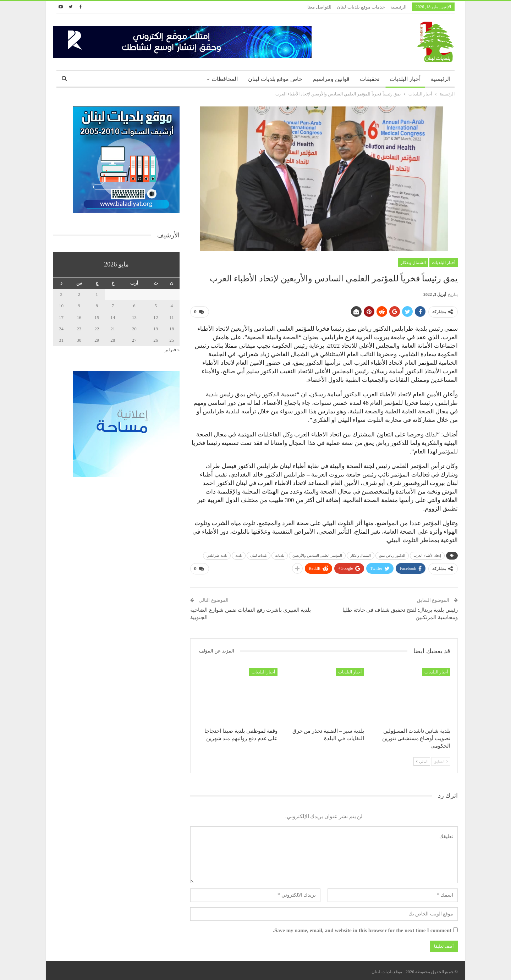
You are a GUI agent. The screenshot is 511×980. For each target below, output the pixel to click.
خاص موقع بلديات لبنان (275, 79)
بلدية (239, 554)
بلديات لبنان (259, 554)
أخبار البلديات (405, 79)
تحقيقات (370, 79)
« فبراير (172, 350)
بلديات (280, 554)
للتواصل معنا (319, 7)
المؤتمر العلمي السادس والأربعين (317, 554)
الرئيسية (399, 7)
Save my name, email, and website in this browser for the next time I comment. (362, 928)
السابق (441, 759)
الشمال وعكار (413, 263)
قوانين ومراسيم (331, 79)
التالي (422, 759)
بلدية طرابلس (217, 554)
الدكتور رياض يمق (392, 554)
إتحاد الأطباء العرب (427, 554)
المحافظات (225, 79)
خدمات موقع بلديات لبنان (361, 7)
